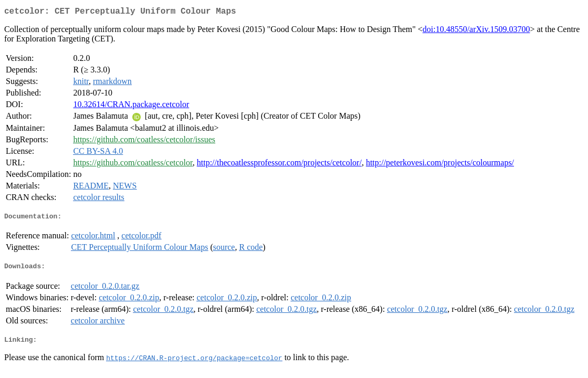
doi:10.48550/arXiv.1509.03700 (476, 31)
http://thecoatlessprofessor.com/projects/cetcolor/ (279, 165)
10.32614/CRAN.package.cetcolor (131, 106)
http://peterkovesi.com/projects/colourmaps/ (440, 165)
